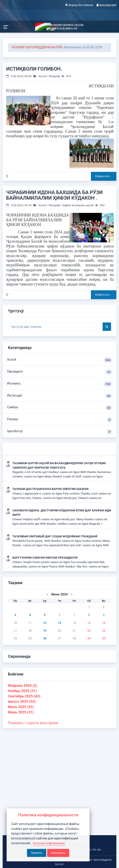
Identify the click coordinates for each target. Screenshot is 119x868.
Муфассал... (104, 176)
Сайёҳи (59, 408)
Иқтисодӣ (59, 396)
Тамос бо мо (92, 849)
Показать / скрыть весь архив (33, 723)
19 (45, 631)
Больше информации (49, 843)
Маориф (54, 76)
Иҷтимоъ (59, 384)
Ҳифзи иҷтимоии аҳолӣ (78, 205)
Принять (37, 853)
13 (60, 623)
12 (45, 623)
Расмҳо (59, 420)
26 (45, 638)
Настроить (58, 853)
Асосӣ (42, 76)
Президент (59, 372)
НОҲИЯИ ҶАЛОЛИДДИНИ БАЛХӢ (37, 47)
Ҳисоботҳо (59, 432)
